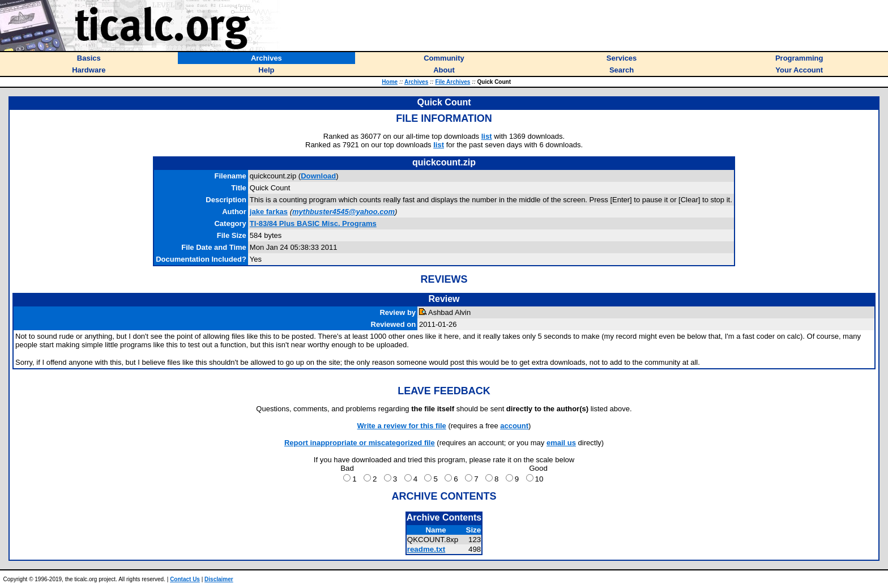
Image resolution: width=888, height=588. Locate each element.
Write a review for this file (402, 426)
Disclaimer (219, 579)
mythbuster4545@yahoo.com (343, 212)
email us (561, 443)
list (487, 136)
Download (318, 176)
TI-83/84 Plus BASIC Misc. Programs (313, 223)
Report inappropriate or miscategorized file (360, 443)
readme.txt (426, 549)
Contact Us (185, 579)
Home (390, 82)
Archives (416, 82)
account (514, 426)
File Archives (452, 82)
